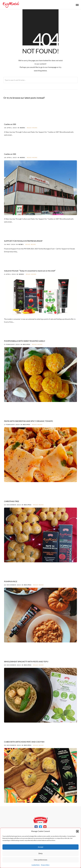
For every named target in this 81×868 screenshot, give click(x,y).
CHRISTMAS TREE (12, 501)
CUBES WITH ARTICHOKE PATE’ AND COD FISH (24, 742)
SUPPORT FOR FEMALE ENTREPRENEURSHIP (23, 241)
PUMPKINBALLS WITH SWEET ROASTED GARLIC (25, 341)
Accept (40, 847)
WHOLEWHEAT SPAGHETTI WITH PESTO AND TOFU (26, 661)
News (23, 128)
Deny (40, 853)
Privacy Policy (45, 865)
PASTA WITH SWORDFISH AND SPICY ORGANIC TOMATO (29, 421)
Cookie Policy (36, 865)
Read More (32, 128)
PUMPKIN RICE (11, 581)
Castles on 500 (10, 124)
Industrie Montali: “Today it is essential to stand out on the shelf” (30, 271)
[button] (77, 831)
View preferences (40, 860)
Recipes (27, 344)
